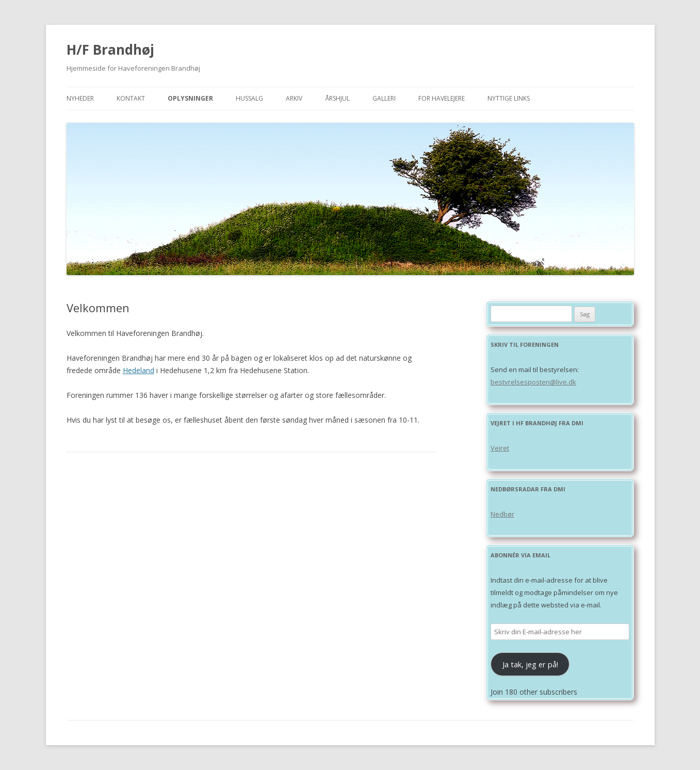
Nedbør (502, 514)
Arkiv (294, 98)
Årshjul (337, 98)
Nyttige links (509, 98)
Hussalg (249, 98)
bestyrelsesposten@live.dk (533, 382)
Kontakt (131, 98)
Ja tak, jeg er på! (530, 664)
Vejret (500, 448)
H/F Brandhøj (110, 50)
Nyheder (80, 98)
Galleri (384, 98)
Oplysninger (190, 98)
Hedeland (139, 370)
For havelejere (442, 98)
